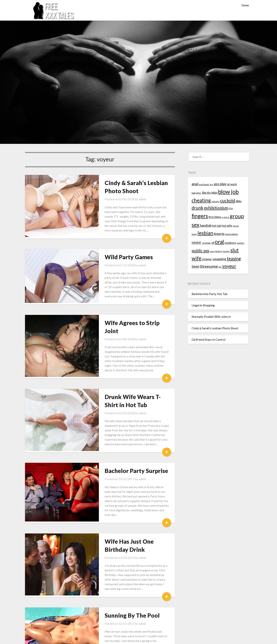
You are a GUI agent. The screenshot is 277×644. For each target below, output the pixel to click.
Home (245, 5)
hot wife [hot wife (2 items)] (227, 226)
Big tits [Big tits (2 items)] (206, 193)
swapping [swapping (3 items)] (219, 259)
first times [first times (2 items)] (215, 217)
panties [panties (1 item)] (241, 243)
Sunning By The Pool (118, 579)
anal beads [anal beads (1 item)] (204, 184)
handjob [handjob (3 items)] (206, 225)
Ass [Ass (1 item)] (212, 184)
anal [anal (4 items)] (195, 184)
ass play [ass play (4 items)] (220, 184)
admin (129, 199)
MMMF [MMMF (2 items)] (196, 243)
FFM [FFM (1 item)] (231, 208)
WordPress (163, 639)
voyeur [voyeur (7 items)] (229, 266)
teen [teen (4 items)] (195, 266)
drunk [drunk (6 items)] (197, 208)
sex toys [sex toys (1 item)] (226, 251)
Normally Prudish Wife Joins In (211, 317)
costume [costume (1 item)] (215, 201)
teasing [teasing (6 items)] (234, 259)
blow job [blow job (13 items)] (228, 192)
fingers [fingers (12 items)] (200, 216)
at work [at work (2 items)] (232, 184)
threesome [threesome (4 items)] (209, 266)
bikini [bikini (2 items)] (214, 193)
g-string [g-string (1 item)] (225, 217)
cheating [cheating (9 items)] (201, 200)
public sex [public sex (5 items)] (200, 251)
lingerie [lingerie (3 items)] (219, 234)
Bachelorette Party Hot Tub (209, 294)
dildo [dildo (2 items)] (239, 201)
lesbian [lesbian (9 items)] (205, 233)
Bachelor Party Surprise (123, 444)
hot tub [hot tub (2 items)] (217, 226)
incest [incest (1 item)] (236, 226)
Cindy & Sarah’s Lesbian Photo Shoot (215, 328)
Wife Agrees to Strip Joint (126, 314)
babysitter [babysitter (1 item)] (196, 193)
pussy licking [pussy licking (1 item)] (216, 251)
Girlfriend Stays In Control (209, 340)
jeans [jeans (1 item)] (194, 234)
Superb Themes (183, 639)
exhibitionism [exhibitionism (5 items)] (216, 208)
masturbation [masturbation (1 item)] (232, 234)
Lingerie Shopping (203, 305)
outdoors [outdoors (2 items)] (230, 243)
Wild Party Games (115, 252)
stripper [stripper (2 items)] (207, 259)
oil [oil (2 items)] (213, 243)
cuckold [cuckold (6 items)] (228, 201)
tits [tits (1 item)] (220, 267)
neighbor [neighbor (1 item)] (206, 243)
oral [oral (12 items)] (219, 242)
